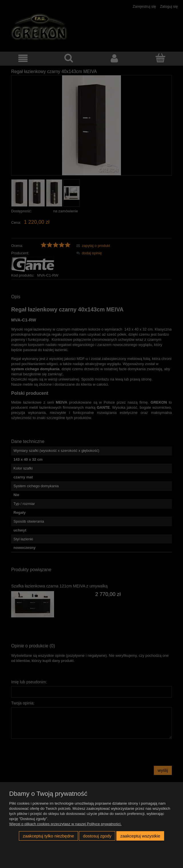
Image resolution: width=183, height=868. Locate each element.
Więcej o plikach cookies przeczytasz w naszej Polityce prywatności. (65, 824)
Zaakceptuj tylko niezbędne (48, 836)
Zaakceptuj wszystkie (140, 836)
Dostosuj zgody (97, 836)
